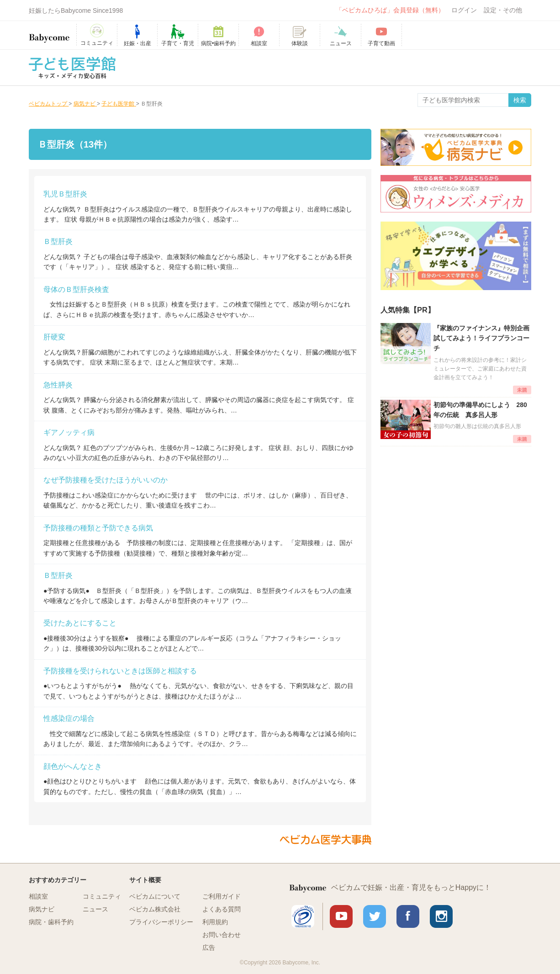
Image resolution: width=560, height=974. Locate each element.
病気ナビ (42, 909)
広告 (209, 948)
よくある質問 (222, 909)
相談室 (38, 896)
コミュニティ (102, 896)
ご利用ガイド (222, 896)
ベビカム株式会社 (155, 909)
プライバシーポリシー (161, 922)
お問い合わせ (222, 935)
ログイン (464, 10)
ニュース (95, 909)
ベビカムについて (155, 896)
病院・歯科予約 (51, 922)
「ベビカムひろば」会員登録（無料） (390, 10)
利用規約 (215, 922)
